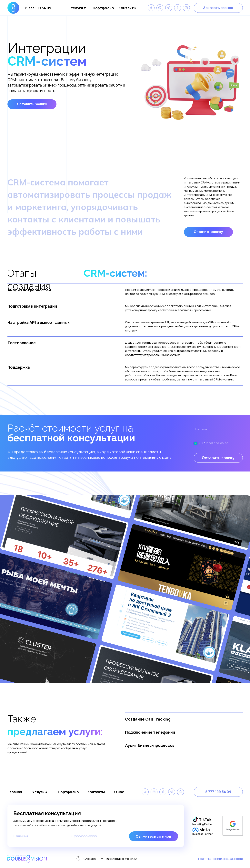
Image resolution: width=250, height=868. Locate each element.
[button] (218, 8)
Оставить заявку (218, 458)
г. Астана (89, 859)
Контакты (127, 8)
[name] (218, 429)
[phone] (98, 836)
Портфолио (103, 8)
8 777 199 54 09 (38, 8)
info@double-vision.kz (122, 859)
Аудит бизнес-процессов (150, 745)
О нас (119, 792)
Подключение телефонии (150, 732)
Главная (15, 792)
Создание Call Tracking (148, 719)
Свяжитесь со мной (153, 836)
